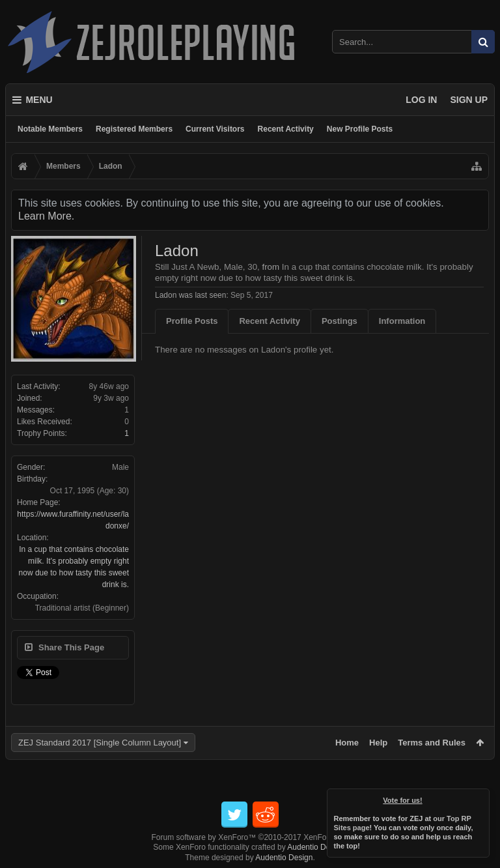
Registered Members (134, 129)
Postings (340, 321)
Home (347, 743)
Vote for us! (403, 800)
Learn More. (46, 216)
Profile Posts (192, 321)
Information (402, 321)
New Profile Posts (360, 129)
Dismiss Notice (480, 798)
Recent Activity (286, 129)
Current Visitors (215, 129)
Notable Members (50, 129)
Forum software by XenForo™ (250, 837)
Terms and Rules (432, 743)
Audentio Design (316, 847)
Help (378, 743)
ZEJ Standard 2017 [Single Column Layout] (100, 743)
